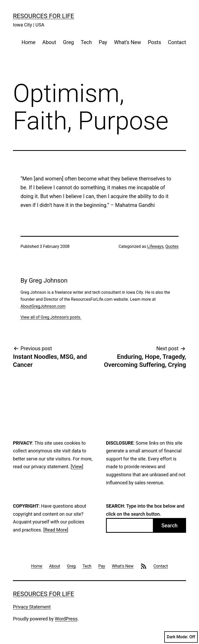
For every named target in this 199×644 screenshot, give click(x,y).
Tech (86, 42)
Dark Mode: (181, 637)
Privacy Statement (32, 607)
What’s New (127, 42)
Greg (68, 42)
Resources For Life (44, 16)
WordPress (66, 619)
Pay (103, 42)
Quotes (172, 246)
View (77, 467)
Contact (177, 42)
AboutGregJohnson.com (43, 306)
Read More (56, 530)
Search (169, 526)
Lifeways (155, 246)
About (49, 42)
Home (29, 42)
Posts (155, 42)
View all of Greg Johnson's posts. (51, 317)
